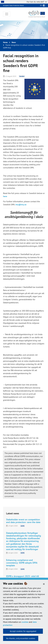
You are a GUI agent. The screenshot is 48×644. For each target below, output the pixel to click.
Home (5, 42)
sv (41, 5)
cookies (25, 622)
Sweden (22, 76)
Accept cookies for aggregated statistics (23, 632)
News (14, 42)
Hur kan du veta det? (37, 2)
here (5, 196)
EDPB (23, 526)
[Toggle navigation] (7, 14)
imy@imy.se (21, 204)
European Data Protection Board (13, 5)
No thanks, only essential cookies (21, 638)
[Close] (44, 584)
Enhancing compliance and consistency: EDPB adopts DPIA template (22, 563)
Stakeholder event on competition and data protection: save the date (23, 521)
